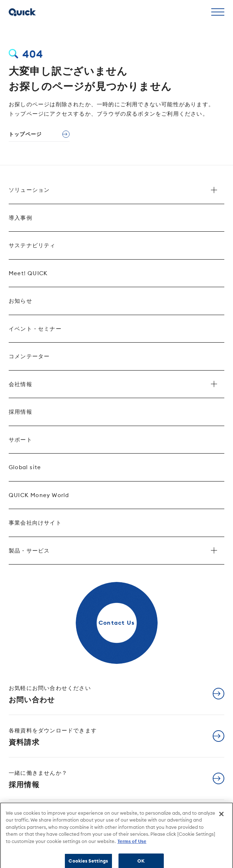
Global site (25, 467)
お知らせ (20, 301)
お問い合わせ (50, 694)
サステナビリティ (32, 245)
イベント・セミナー (35, 329)
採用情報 (20, 412)
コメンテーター (29, 356)
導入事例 (20, 218)
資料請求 (53, 737)
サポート (20, 440)
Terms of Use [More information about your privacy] (132, 844)
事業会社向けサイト (35, 523)
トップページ (25, 134)
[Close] (221, 817)
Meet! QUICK (28, 273)
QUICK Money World (39, 495)
